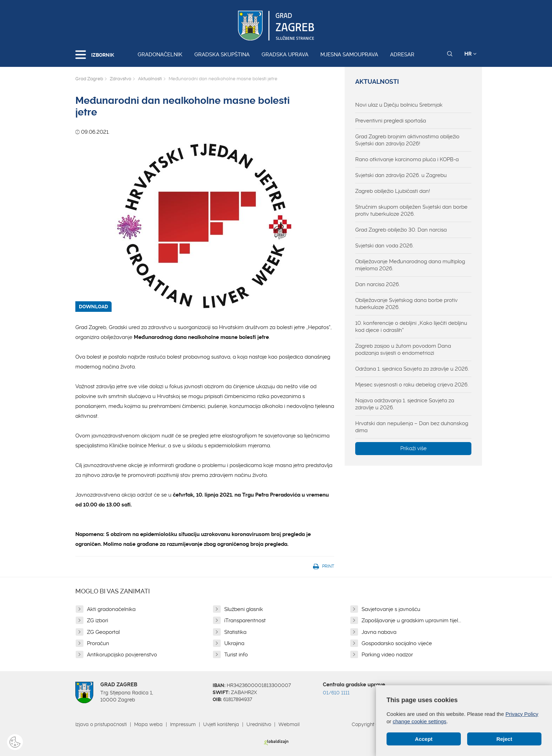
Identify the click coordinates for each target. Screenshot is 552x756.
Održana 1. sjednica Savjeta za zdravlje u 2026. (412, 369)
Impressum (183, 724)
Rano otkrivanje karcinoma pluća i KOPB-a (407, 159)
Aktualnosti (150, 79)
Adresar (402, 55)
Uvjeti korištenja (221, 724)
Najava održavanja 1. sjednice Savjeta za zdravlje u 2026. (405, 404)
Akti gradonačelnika (111, 609)
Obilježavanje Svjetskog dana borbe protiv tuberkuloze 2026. (406, 304)
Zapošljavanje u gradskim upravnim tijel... (411, 620)
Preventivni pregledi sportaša (391, 121)
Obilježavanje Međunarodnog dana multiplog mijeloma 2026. (410, 265)
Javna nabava (379, 632)
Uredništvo (259, 724)
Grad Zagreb (89, 79)
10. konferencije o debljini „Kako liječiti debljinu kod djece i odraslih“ (411, 327)
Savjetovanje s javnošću (391, 609)
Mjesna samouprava (349, 55)
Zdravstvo (121, 79)
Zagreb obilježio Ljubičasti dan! (393, 191)
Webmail (289, 724)
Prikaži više (413, 448)
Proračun (98, 643)
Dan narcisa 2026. (378, 284)
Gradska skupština (222, 55)
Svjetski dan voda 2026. (384, 246)
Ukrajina (234, 643)
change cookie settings (420, 721)
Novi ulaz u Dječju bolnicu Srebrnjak (399, 105)
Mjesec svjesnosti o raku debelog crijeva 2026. (412, 385)
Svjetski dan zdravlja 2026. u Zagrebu (401, 175)
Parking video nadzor (387, 655)
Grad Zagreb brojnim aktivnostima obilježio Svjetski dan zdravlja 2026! (407, 140)
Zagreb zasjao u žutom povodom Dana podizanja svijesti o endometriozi (403, 349)
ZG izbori (98, 620)
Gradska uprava (285, 55)
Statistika (235, 632)
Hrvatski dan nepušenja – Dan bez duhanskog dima (412, 427)
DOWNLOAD (93, 307)
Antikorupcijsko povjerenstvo (122, 655)
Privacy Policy (522, 714)
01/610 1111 (336, 693)
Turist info (236, 655)
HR (471, 54)
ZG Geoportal (103, 632)
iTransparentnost (245, 620)
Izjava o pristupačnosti (101, 724)
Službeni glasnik (244, 609)
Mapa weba (148, 724)
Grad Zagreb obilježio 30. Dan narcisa (401, 230)
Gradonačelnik (160, 55)
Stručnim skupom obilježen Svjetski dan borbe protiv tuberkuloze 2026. (411, 210)
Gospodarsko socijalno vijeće (397, 643)
